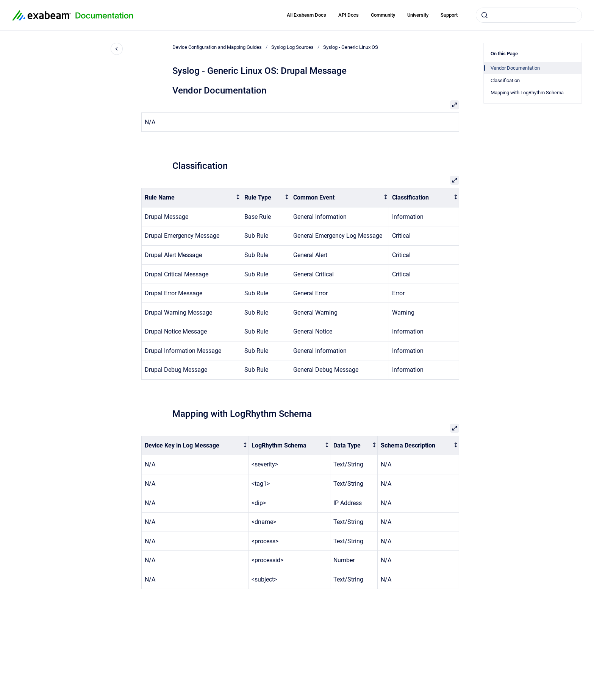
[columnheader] (191, 198)
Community (383, 15)
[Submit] (485, 15)
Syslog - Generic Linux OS (351, 47)
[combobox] (529, 15)
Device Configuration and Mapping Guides (217, 47)
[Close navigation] (117, 49)
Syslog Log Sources (292, 47)
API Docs (349, 15)
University (418, 15)
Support (449, 15)
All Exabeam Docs (306, 15)
